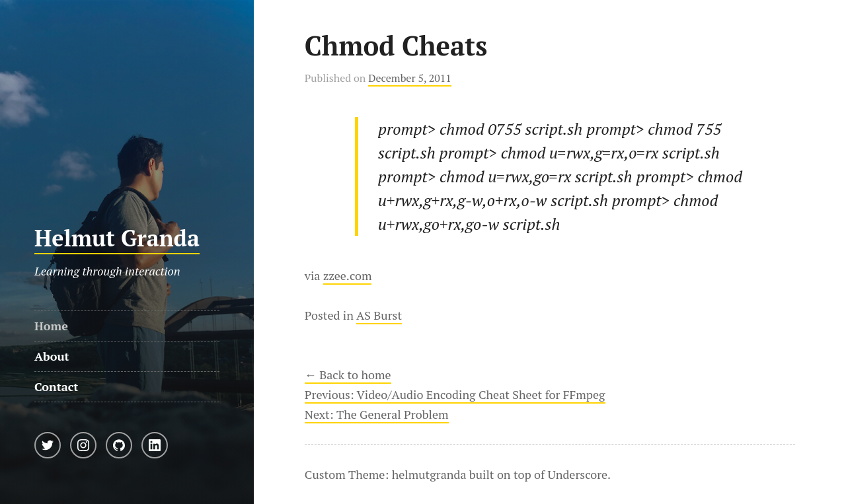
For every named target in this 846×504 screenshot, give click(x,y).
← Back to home (348, 375)
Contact (57, 386)
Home (51, 326)
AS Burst (379, 315)
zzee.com (348, 275)
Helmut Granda (117, 238)
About (52, 356)
